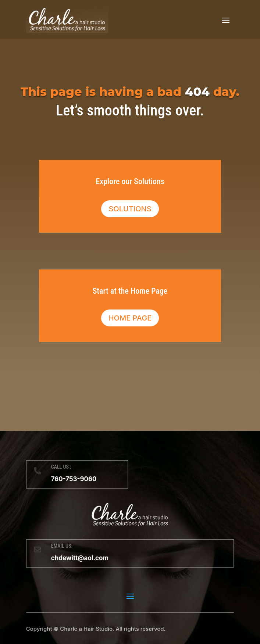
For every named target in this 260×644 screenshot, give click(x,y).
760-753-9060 (74, 479)
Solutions (130, 209)
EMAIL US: (62, 546)
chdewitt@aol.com (80, 558)
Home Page (130, 318)
